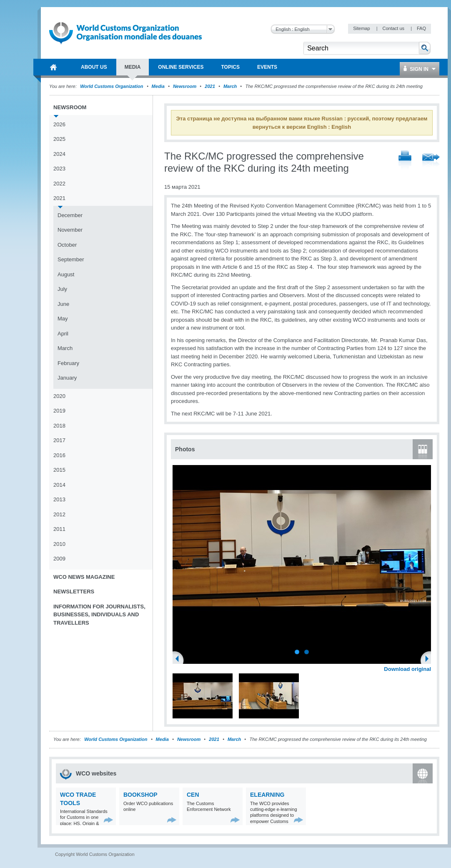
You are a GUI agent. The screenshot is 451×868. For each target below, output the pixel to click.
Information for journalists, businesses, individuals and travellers (99, 615)
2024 (59, 154)
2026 (59, 124)
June (63, 304)
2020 (59, 396)
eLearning (267, 795)
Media (158, 86)
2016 (59, 455)
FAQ (421, 28)
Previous (180, 660)
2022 (59, 184)
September (71, 259)
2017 (59, 440)
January (67, 378)
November (70, 230)
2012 (59, 514)
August (66, 274)
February (68, 363)
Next (429, 660)
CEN (193, 795)
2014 (59, 485)
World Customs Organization (112, 86)
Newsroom (185, 86)
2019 (59, 411)
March (230, 86)
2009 (59, 559)
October (67, 245)
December (70, 215)
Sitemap (362, 28)
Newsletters (74, 592)
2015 (59, 470)
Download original (407, 669)
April (63, 334)
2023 (59, 169)
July (62, 289)
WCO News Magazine (84, 577)
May (63, 319)
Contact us (394, 28)
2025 (59, 139)
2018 (59, 426)
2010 (59, 544)
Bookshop (140, 795)
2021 (210, 86)
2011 (59, 529)
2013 (59, 499)
